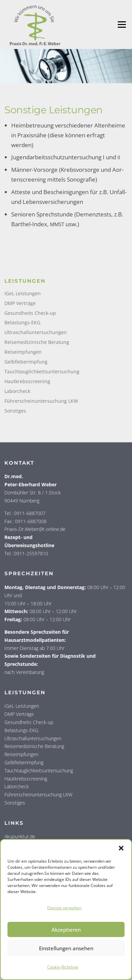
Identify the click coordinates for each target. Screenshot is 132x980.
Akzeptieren (66, 930)
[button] (121, 848)
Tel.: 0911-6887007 (25, 513)
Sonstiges (15, 411)
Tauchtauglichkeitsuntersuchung (42, 371)
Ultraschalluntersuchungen (36, 332)
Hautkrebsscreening (27, 381)
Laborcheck (17, 391)
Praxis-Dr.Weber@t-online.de (35, 529)
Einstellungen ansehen (66, 948)
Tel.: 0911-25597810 (26, 553)
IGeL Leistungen (23, 293)
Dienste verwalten (64, 908)
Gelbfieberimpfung (26, 362)
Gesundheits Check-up (30, 313)
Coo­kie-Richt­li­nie (63, 967)
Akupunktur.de (20, 836)
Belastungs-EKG (22, 322)
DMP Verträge (20, 303)
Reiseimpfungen (23, 352)
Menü (122, 25)
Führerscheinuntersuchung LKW (41, 401)
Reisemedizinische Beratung (37, 342)
